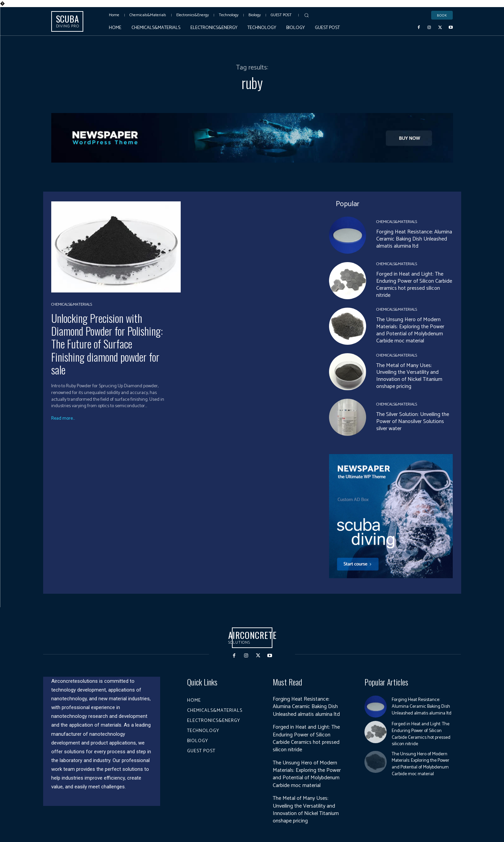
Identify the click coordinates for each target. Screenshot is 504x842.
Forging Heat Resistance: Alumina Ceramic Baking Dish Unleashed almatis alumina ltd (414, 239)
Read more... (63, 419)
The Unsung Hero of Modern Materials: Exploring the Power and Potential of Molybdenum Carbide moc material (410, 330)
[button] (306, 15)
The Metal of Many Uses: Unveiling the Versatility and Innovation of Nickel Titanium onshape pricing (409, 376)
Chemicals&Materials (72, 305)
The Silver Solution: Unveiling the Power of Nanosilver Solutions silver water (413, 422)
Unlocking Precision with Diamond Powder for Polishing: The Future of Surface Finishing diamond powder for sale (107, 344)
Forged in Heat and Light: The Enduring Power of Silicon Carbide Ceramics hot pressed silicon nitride (414, 285)
